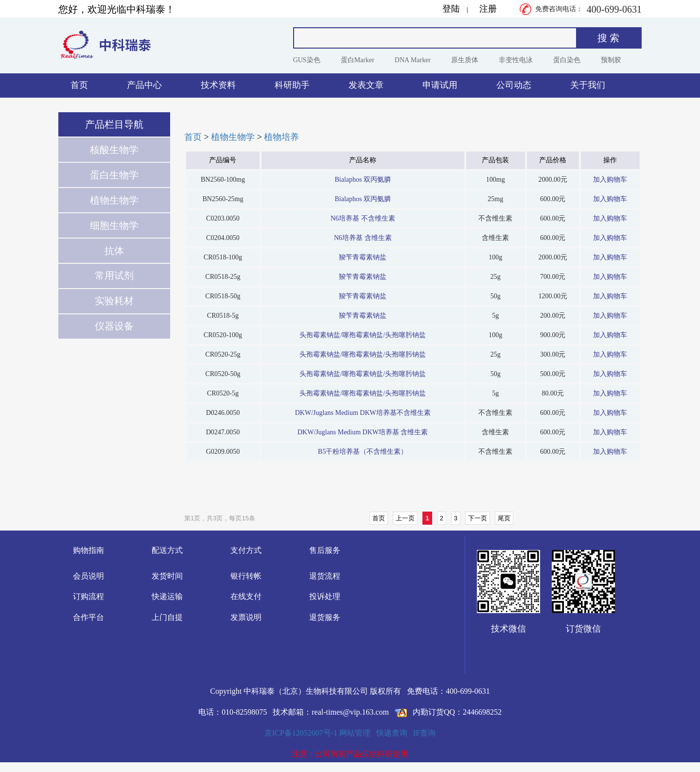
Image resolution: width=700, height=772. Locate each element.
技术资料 (218, 85)
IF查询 (424, 733)
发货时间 (167, 576)
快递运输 (167, 596)
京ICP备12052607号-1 (301, 733)
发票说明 (246, 617)
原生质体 (465, 60)
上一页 (405, 518)
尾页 (504, 518)
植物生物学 (233, 137)
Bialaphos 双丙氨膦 (363, 180)
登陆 (451, 9)
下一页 (478, 518)
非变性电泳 (516, 60)
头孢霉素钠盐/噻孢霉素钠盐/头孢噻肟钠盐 (363, 335)
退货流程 (325, 576)
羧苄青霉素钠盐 (363, 257)
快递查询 (392, 733)
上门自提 (167, 617)
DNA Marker (413, 60)
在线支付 (246, 596)
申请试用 (440, 85)
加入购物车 (610, 180)
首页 (79, 85)
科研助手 (292, 85)
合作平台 (88, 617)
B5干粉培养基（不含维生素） (363, 452)
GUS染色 (307, 60)
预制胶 (611, 60)
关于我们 (588, 85)
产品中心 (144, 85)
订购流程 (88, 596)
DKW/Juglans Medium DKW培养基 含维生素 (363, 432)
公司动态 (514, 85)
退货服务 (325, 617)
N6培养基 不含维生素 (363, 218)
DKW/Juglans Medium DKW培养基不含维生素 (363, 413)
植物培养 (281, 137)
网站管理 (355, 733)
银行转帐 (246, 576)
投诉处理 (325, 596)
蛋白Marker (358, 60)
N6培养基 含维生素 (363, 238)
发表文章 (366, 85)
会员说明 (88, 576)
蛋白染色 (567, 60)
